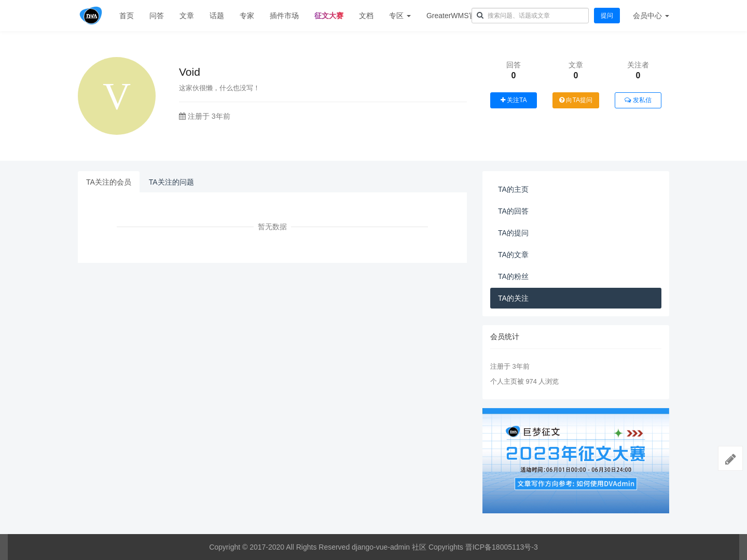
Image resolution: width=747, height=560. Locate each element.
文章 (187, 16)
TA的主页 (513, 189)
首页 (127, 16)
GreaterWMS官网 (455, 16)
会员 (651, 16)
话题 (217, 16)
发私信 (638, 100)
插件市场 (284, 16)
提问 (607, 16)
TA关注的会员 (109, 182)
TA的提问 (513, 233)
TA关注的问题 (171, 182)
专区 (400, 16)
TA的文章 (513, 255)
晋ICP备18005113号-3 (502, 547)
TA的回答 (513, 211)
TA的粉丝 (513, 276)
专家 (247, 16)
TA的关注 (513, 298)
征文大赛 (329, 16)
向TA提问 (576, 100)
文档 (366, 16)
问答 (157, 16)
